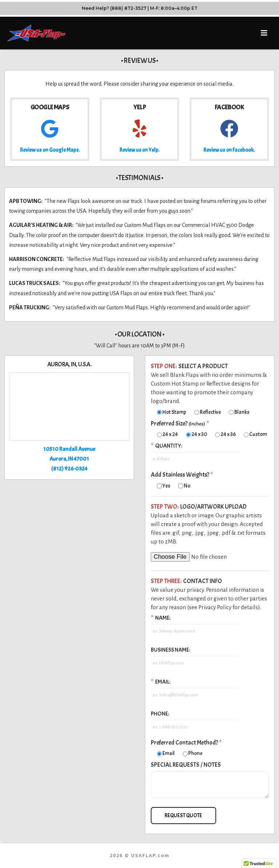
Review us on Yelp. (139, 150)
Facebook (229, 107)
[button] (264, 33)
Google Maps (50, 107)
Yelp (139, 107)
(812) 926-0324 (69, 469)
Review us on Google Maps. (50, 150)
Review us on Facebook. (229, 150)
